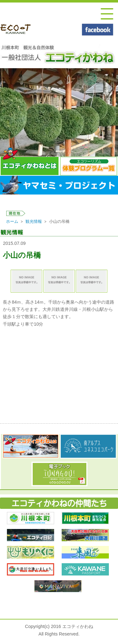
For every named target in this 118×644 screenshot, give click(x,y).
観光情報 (34, 221)
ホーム (12, 221)
